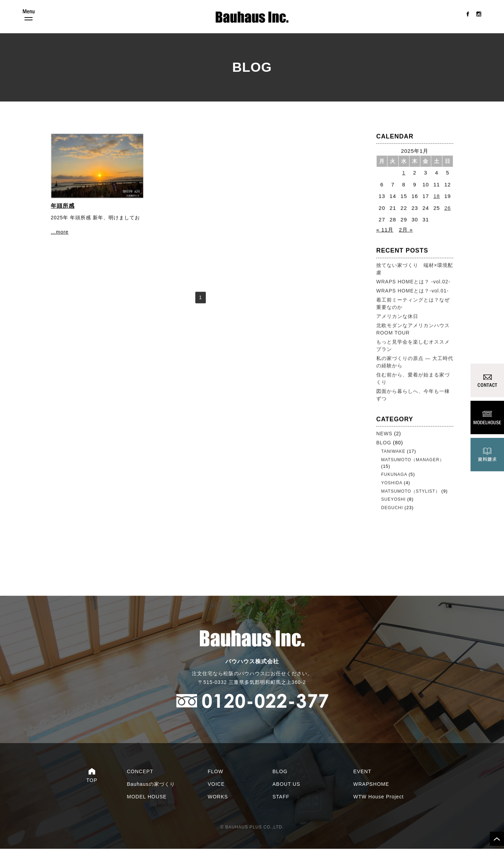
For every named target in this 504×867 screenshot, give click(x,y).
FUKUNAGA (394, 490)
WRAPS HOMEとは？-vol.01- (412, 307)
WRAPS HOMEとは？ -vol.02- (413, 298)
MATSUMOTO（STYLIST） (411, 506)
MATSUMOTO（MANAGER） (413, 475)
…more (60, 248)
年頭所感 (63, 222)
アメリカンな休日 (397, 332)
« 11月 (385, 246)
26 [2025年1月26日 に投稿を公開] (448, 224)
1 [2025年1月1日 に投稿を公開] (404, 188)
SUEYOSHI (393, 514)
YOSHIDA (392, 498)
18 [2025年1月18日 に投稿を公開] (437, 212)
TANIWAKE (393, 467)
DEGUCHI (392, 522)
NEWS (384, 449)
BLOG (384, 459)
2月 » (406, 246)
